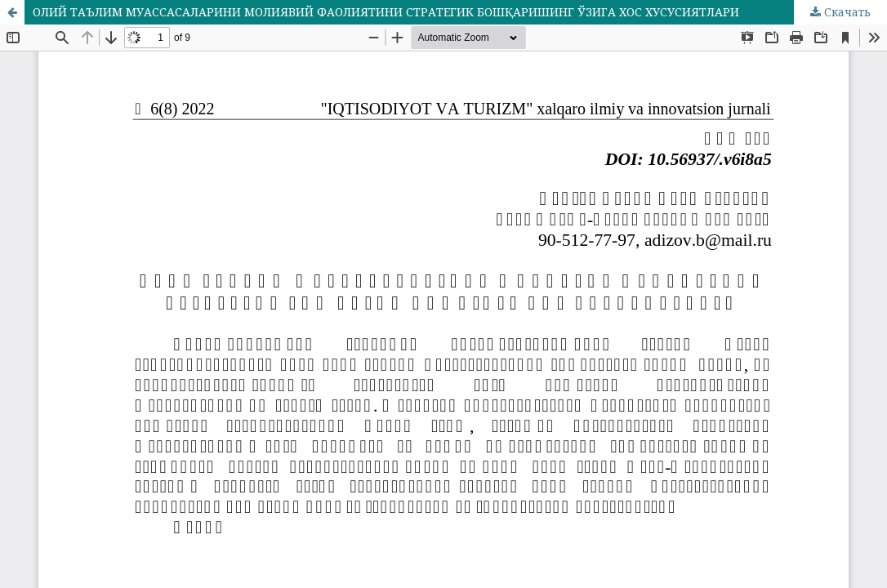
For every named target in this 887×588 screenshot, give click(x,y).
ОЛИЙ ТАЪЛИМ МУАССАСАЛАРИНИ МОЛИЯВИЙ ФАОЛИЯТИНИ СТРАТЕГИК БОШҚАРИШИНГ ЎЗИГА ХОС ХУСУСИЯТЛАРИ (386, 12)
